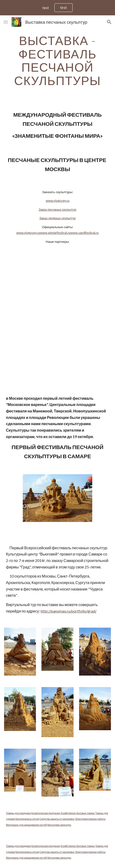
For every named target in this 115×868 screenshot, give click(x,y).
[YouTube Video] (58, 288)
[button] (6, 22)
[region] (57, 8)
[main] (58, 61)
